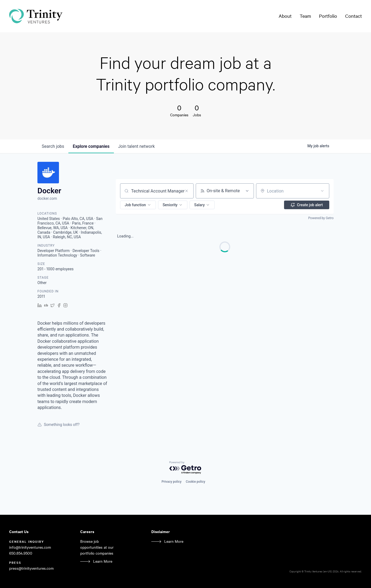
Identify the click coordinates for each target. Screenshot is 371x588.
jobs (53, 146)
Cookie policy (195, 482)
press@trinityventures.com (31, 568)
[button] (138, 205)
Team (305, 16)
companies (91, 146)
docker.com (47, 198)
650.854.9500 (21, 553)
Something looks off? (58, 425)
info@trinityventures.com (30, 547)
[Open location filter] (322, 191)
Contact (353, 16)
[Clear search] (187, 191)
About (285, 16)
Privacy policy (171, 482)
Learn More (103, 561)
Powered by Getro (321, 218)
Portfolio (328, 16)
